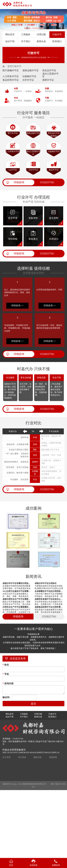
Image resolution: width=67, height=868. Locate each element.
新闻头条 (41, 41)
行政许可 (57, 35)
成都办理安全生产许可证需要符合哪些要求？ (17, 599)
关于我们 (26, 41)
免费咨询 (56, 865)
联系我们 (57, 41)
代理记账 (41, 35)
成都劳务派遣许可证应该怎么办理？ (50, 599)
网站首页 (10, 35)
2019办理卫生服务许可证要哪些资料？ (17, 591)
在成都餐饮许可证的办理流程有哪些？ (50, 591)
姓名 (6, 665)
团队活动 (37, 757)
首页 (10, 66)
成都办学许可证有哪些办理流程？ (17, 583)
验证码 (6, 697)
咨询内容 (8, 684)
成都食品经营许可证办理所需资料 (50, 607)
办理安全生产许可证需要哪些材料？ (17, 607)
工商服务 (26, 35)
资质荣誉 (53, 757)
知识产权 (10, 41)
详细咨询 (19, 182)
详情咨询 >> (17, 306)
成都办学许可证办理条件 (46, 583)
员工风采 (22, 757)
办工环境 (6, 757)
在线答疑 (33, 865)
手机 (6, 674)
